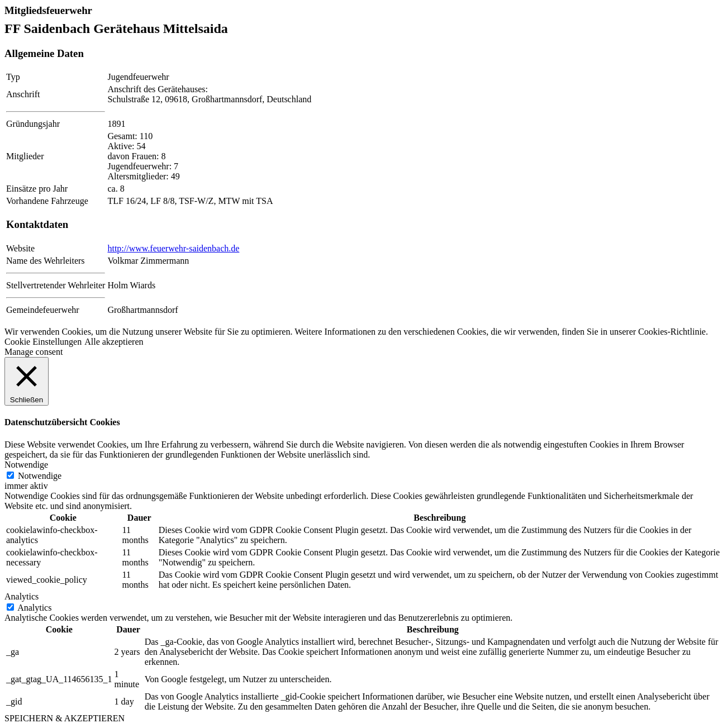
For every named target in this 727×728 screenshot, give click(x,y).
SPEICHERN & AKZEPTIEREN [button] (65, 718)
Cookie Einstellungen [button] (43, 342)
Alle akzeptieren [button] (114, 342)
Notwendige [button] (26, 465)
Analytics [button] (22, 596)
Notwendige (40, 476)
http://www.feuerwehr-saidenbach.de (173, 248)
